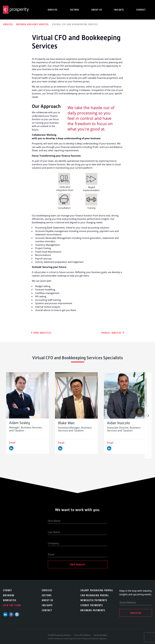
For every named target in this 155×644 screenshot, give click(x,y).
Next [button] (148, 415)
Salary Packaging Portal (97, 590)
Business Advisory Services (33, 24)
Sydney (8, 590)
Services (53, 10)
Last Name (54, 532)
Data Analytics (42, 333)
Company (53, 543)
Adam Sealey (20, 423)
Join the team (12, 605)
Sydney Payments (92, 605)
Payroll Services (111, 333)
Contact (141, 10)
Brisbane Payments (93, 610)
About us (97, 10)
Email (12, 443)
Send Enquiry (77, 564)
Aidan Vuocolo (118, 423)
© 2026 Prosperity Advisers (60, 635)
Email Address (128, 602)
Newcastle (10, 600)
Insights (119, 10)
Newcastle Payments (94, 600)
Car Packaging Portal (95, 595)
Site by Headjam (101, 635)
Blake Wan (66, 423)
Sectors (75, 10)
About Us (48, 600)
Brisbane (9, 595)
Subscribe (136, 613)
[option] (28, 413)
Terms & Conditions (82, 635)
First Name (54, 521)
